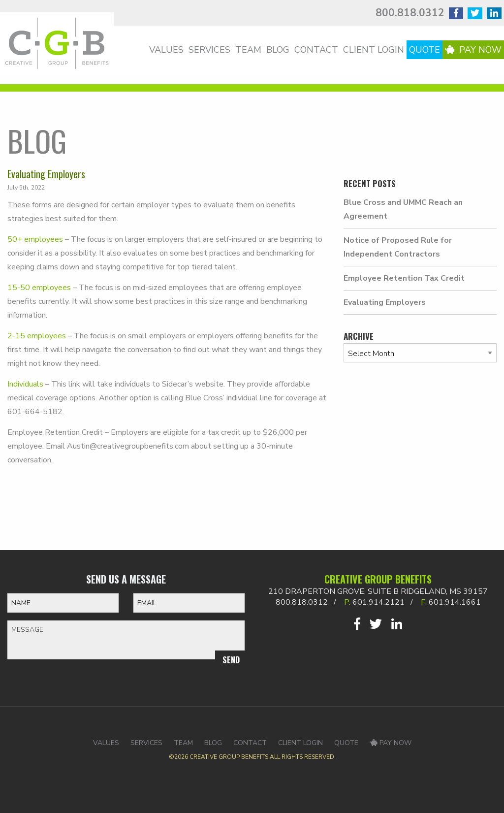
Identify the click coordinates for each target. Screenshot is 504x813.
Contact (316, 50)
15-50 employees (39, 288)
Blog (278, 50)
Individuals (26, 384)
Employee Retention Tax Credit (404, 278)
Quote (425, 50)
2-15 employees (37, 336)
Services (209, 50)
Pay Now (473, 50)
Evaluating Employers (385, 302)
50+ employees (35, 239)
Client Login (374, 50)
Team (248, 50)
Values (166, 50)
